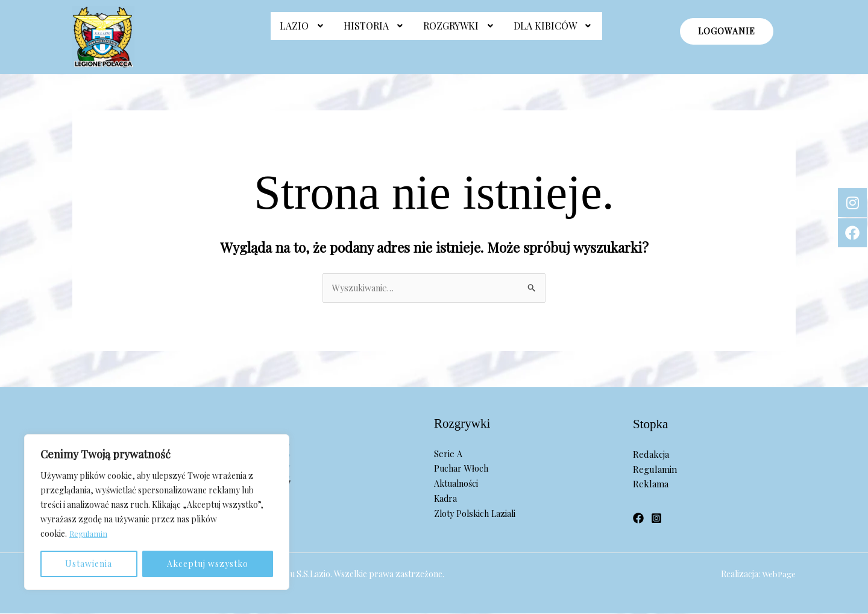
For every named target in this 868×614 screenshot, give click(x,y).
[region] (157, 512)
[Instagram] (656, 519)
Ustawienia (89, 564)
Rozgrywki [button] (459, 32)
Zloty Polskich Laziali (477, 514)
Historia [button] (375, 32)
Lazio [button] (303, 32)
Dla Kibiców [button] (554, 32)
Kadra (446, 499)
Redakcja (651, 455)
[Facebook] (638, 519)
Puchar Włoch (462, 469)
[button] (303, 32)
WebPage (778, 574)
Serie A (448, 454)
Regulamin (89, 533)
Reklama (651, 485)
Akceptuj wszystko (208, 564)
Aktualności (458, 484)
